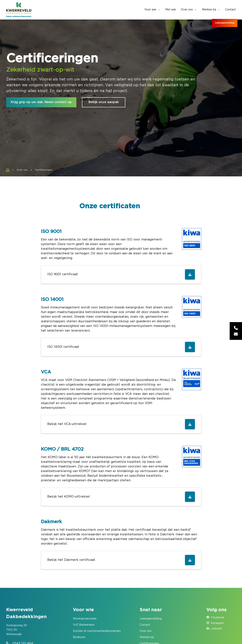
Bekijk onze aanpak (104, 102)
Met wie (171, 10)
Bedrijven (79, 637)
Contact (231, 10)
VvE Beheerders (84, 625)
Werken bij (209, 10)
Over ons (187, 10)
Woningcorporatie (85, 619)
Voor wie (150, 10)
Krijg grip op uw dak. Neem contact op (41, 102)
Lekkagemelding (225, 23)
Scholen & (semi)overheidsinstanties (97, 631)
